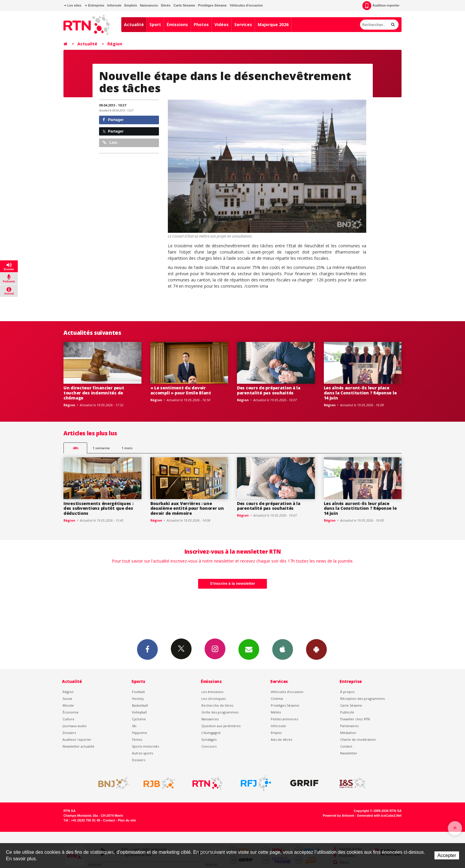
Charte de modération (358, 739)
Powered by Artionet (339, 816)
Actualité (134, 24)
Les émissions (212, 692)
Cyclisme (139, 719)
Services (243, 24)
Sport (155, 24)
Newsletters (249, 649)
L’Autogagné (211, 733)
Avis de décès (281, 739)
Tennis (137, 739)
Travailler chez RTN (355, 719)
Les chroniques (214, 699)
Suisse (67, 699)
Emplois (131, 5)
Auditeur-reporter (381, 6)
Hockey (138, 699)
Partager (113, 120)
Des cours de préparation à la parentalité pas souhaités (269, 390)
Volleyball (139, 712)
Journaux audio (75, 726)
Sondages (209, 739)
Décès (166, 5)
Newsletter (349, 753)
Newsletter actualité (78, 746)
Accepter (447, 855)
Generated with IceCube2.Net (379, 816)
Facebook (147, 649)
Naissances (149, 5)
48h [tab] (75, 448)
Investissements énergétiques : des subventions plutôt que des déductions (98, 508)
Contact (346, 746)
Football (138, 692)
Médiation (348, 733)
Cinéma (277, 699)
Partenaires (349, 726)
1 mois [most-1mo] (127, 448)
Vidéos (222, 24)
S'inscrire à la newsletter (232, 583)
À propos (347, 692)
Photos (201, 24)
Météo (276, 712)
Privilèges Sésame (212, 5)
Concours (209, 746)
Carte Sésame (184, 5)
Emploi (276, 733)
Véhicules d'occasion (246, 5)
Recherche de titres (217, 705)
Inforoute (114, 5)
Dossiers (69, 733)
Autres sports (142, 753)
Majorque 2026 (273, 24)
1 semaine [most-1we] (101, 448)
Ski (134, 726)
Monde (68, 705)
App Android (316, 649)
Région (115, 44)
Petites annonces (284, 719)
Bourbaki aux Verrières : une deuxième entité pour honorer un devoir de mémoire (187, 508)
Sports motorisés (145, 746)
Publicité (347, 712)
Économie (71, 712)
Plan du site (127, 820)
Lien (110, 142)
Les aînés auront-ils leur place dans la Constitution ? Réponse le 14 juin (360, 393)
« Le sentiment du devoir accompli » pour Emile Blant (181, 390)
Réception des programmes (362, 699)
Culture (69, 719)
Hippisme (140, 733)
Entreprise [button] (94, 5)
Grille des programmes (220, 712)
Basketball (140, 705)
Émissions (177, 24)
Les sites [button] (73, 5)
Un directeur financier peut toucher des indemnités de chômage (94, 393)
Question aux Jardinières (221, 726)
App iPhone (283, 649)
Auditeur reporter (77, 739)
